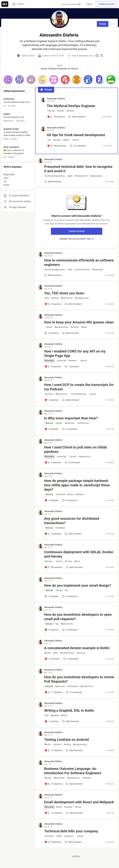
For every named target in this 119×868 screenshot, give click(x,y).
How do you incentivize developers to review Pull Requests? (79, 679)
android (57, 744)
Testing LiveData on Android (66, 740)
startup (79, 836)
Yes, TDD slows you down (64, 293)
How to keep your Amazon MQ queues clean (79, 322)
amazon (75, 327)
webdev (73, 361)
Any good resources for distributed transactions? (72, 521)
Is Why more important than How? (71, 418)
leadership (98, 270)
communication (82, 270)
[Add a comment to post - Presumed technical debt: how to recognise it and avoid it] (53, 182)
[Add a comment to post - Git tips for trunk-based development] (57, 146)
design (59, 423)
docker (68, 561)
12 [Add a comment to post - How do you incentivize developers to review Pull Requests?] (74, 692)
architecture (83, 423)
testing (55, 298)
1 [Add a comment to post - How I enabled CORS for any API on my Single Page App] (71, 367)
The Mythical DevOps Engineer (71, 106)
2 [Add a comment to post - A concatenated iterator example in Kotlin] (70, 659)
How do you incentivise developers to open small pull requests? (78, 617)
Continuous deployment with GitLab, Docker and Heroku (79, 554)
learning (80, 653)
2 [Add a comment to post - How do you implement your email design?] (69, 596)
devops (51, 111)
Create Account (77, 231)
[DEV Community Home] (5, 4)
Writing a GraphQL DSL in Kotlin (69, 711)
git (49, 140)
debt (59, 836)
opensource (84, 457)
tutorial (75, 140)
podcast (49, 394)
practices (70, 423)
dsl (47, 715)
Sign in (90, 239)
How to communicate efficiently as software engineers (79, 263)
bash (66, 140)
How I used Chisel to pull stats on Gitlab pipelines (76, 449)
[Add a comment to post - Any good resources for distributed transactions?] (53, 534)
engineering (96, 176)
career (61, 111)
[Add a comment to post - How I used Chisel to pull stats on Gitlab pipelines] (53, 462)
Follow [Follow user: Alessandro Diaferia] (103, 24)
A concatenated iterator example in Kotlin (77, 648)
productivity (67, 298)
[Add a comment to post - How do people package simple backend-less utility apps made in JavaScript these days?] (52, 500)
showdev (49, 361)
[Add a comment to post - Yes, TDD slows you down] (53, 304)
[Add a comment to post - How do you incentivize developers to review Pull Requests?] (53, 692)
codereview (73, 686)
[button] (8, 80)
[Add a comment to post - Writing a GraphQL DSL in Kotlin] (52, 721)
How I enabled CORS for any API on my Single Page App (75, 354)
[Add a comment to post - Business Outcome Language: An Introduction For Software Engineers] (53, 784)
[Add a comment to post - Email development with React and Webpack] (53, 813)
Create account (106, 4)
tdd (47, 298)
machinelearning (78, 394)
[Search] (14, 4)
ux (66, 590)
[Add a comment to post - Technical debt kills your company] (53, 842)
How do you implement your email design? (78, 585)
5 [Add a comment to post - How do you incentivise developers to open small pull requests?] (69, 630)
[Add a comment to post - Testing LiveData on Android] (53, 750)
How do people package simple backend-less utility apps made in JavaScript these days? (77, 485)
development (81, 176)
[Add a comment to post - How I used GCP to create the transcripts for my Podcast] (52, 400)
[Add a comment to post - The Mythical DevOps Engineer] (56, 117)
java (56, 653)
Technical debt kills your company (71, 831)
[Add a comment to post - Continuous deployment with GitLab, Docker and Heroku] (53, 567)
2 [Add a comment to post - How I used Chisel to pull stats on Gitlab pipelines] (72, 462)
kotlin (48, 653)
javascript (61, 361)
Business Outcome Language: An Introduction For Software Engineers (73, 771)
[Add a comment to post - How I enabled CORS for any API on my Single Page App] (53, 367)
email (78, 807)
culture (70, 111)
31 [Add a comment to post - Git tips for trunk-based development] (77, 146)
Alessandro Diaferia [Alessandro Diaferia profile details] (56, 99)
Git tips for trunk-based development (76, 135)
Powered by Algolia (71, 4)
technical (49, 836)
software (68, 836)
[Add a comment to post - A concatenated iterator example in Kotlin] (52, 659)
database (60, 528)
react (70, 494)
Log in (89, 4)
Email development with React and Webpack (79, 802)
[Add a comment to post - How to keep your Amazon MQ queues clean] (52, 333)
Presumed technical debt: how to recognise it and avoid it (78, 169)
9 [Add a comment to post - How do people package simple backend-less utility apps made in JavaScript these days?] (69, 500)
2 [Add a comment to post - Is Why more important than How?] (69, 429)
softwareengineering (55, 176)
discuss (49, 423)
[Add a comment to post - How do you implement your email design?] (52, 596)
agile (70, 176)
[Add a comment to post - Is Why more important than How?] (52, 429)
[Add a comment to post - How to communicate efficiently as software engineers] (53, 275)
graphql (55, 715)
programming (82, 298)
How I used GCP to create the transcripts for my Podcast (79, 387)
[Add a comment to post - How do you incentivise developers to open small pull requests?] (52, 630)
